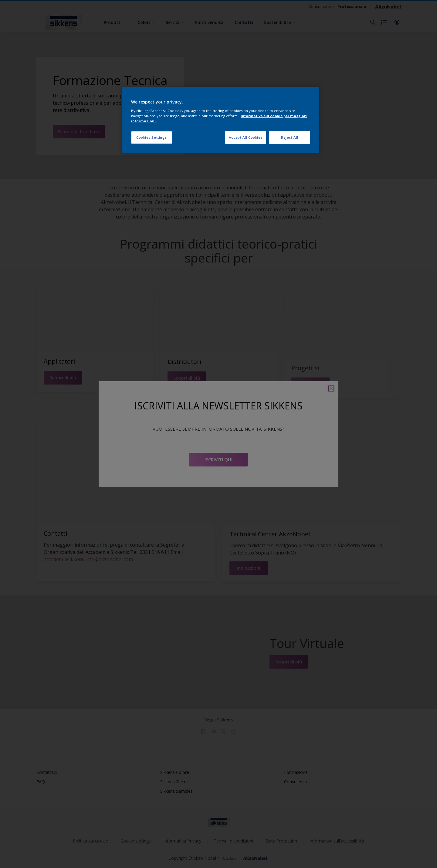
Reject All (290, 137)
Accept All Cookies (246, 137)
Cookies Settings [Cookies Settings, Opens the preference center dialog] (152, 137)
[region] (221, 120)
